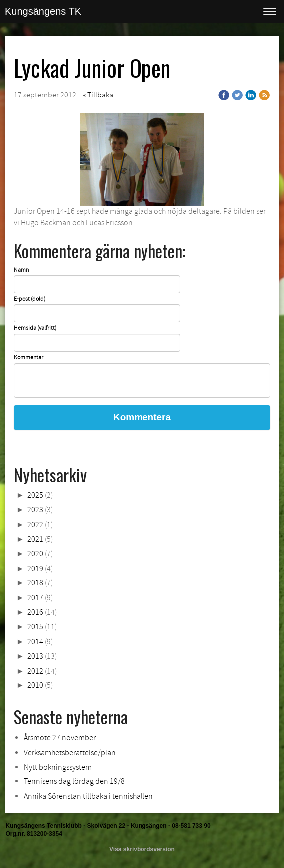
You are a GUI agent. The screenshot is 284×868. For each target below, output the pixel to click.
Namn (21, 270)
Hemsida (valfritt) (35, 328)
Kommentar (29, 358)
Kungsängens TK (43, 11)
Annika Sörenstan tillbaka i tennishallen (88, 796)
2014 (35, 642)
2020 (35, 554)
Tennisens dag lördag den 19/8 (74, 781)
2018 (35, 583)
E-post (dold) (30, 299)
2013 (35, 656)
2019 (35, 569)
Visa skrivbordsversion (142, 849)
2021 (35, 539)
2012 (35, 671)
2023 (35, 510)
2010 (35, 685)
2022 (35, 525)
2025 (35, 495)
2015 (35, 627)
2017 (35, 598)
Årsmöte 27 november (60, 738)
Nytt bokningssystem (58, 767)
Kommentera (142, 417)
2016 (35, 612)
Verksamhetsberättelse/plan (70, 753)
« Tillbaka (98, 95)
